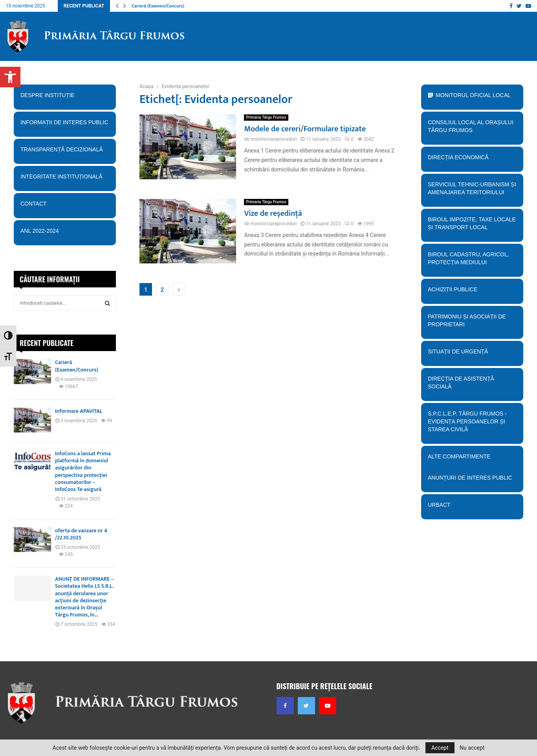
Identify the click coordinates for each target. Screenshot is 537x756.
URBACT (439, 505)
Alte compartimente (472, 459)
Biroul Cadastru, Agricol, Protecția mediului (472, 261)
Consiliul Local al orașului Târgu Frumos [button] (472, 129)
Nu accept (472, 748)
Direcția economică (472, 160)
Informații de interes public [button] (65, 125)
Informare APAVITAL (79, 411)
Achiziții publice (472, 292)
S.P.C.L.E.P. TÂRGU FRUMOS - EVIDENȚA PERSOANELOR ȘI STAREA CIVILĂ (470, 424)
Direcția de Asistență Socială (472, 385)
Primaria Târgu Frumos (266, 117)
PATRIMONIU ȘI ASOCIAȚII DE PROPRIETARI (472, 323)
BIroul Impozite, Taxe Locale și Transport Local (472, 226)
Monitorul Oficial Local (473, 95)
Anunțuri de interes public (470, 478)
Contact (65, 206)
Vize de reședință (273, 213)
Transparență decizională (65, 152)
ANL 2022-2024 (40, 231)
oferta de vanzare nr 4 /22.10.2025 (81, 534)
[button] (10, 77)
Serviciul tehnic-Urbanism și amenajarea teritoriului (472, 191)
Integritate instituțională (65, 179)
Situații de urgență (472, 354)
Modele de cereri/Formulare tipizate (305, 129)
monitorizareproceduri (273, 139)
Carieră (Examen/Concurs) (158, 6)
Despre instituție (65, 98)
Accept (440, 748)
